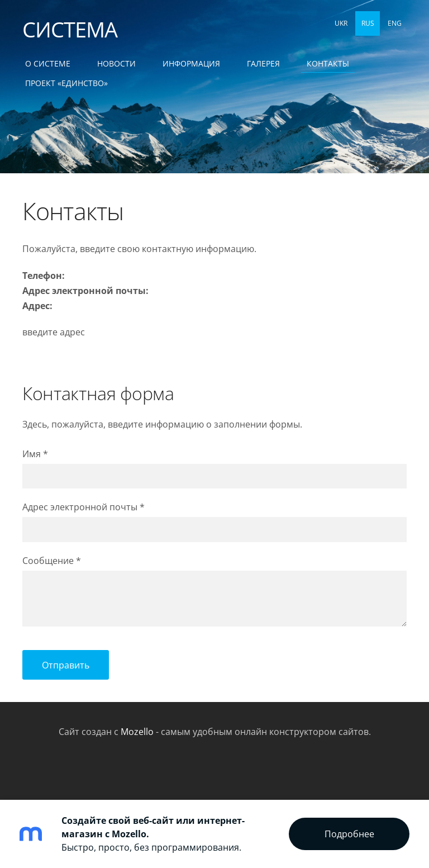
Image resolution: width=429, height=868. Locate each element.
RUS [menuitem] (368, 23)
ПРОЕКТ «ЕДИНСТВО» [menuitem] (66, 83)
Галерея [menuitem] (263, 63)
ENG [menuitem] (395, 23)
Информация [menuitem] (191, 63)
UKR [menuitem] (341, 23)
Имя (35, 454)
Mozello (137, 732)
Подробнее (349, 834)
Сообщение (52, 561)
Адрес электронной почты (84, 507)
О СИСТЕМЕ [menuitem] (48, 63)
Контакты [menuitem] (328, 63)
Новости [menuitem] (116, 63)
